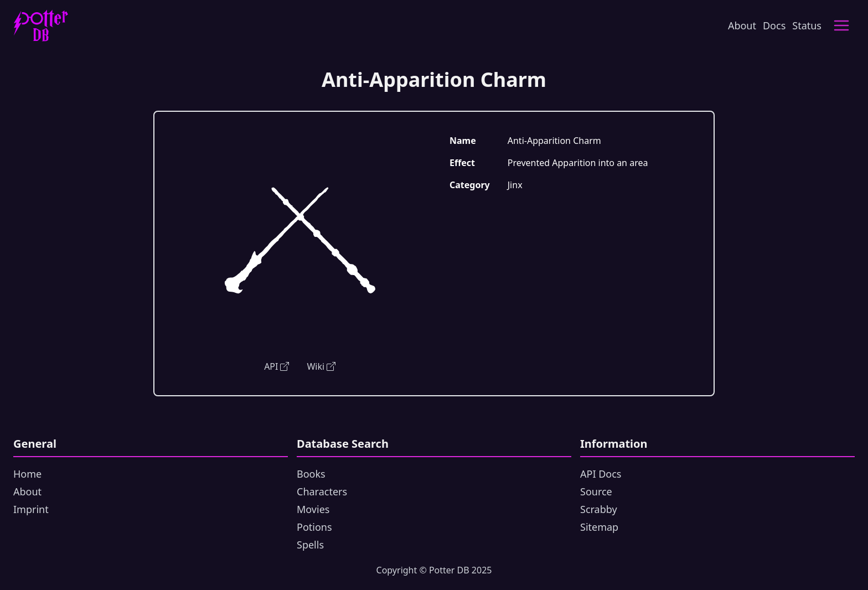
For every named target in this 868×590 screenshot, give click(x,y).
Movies (313, 509)
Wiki (321, 366)
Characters (322, 491)
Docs (774, 25)
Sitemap (599, 527)
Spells (310, 545)
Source (596, 491)
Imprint (31, 509)
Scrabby (599, 509)
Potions (314, 527)
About (742, 25)
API (277, 366)
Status (807, 25)
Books (311, 474)
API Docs (601, 474)
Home (27, 474)
